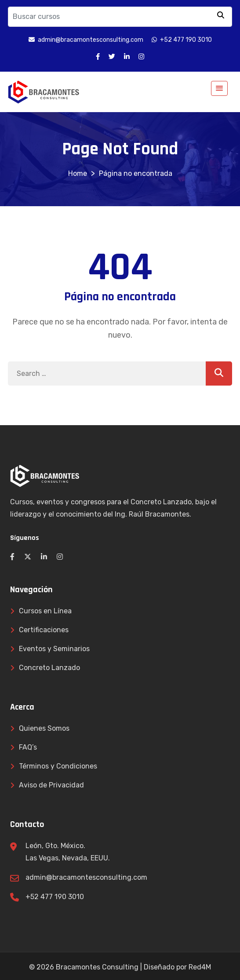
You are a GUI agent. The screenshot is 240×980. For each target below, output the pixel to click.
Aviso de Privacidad (51, 785)
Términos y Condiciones (58, 766)
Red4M (200, 967)
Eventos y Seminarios (54, 649)
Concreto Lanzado (49, 668)
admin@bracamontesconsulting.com (86, 877)
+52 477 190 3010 (55, 897)
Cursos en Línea (45, 611)
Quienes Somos (44, 728)
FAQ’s (28, 747)
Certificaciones (44, 630)
